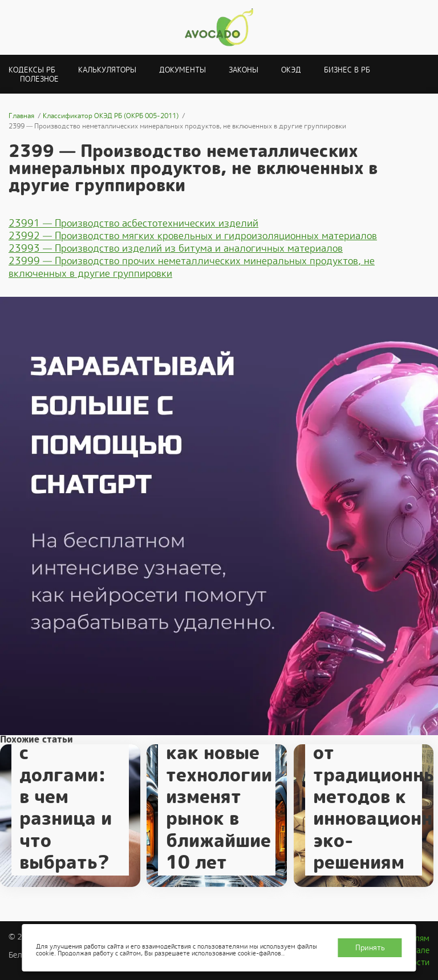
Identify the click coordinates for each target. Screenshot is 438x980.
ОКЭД (291, 70)
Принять (370, 948)
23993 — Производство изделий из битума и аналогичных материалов (176, 248)
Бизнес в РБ (347, 70)
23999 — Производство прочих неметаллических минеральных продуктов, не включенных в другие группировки (192, 267)
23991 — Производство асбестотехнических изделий (133, 223)
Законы (244, 70)
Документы (182, 70)
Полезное (39, 79)
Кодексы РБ (32, 70)
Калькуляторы (107, 70)
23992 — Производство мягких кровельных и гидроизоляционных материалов (193, 236)
